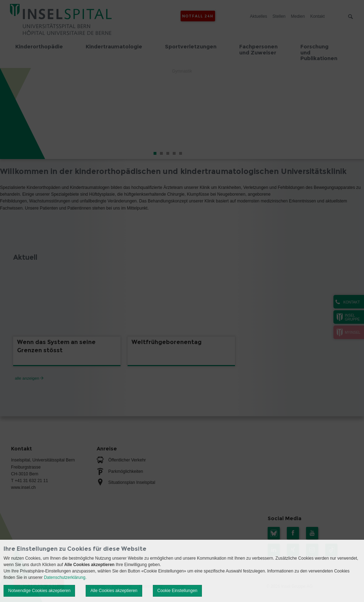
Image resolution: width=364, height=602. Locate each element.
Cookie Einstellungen (178, 591)
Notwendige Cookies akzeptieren (39, 591)
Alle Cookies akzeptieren (114, 591)
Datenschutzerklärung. (65, 577)
